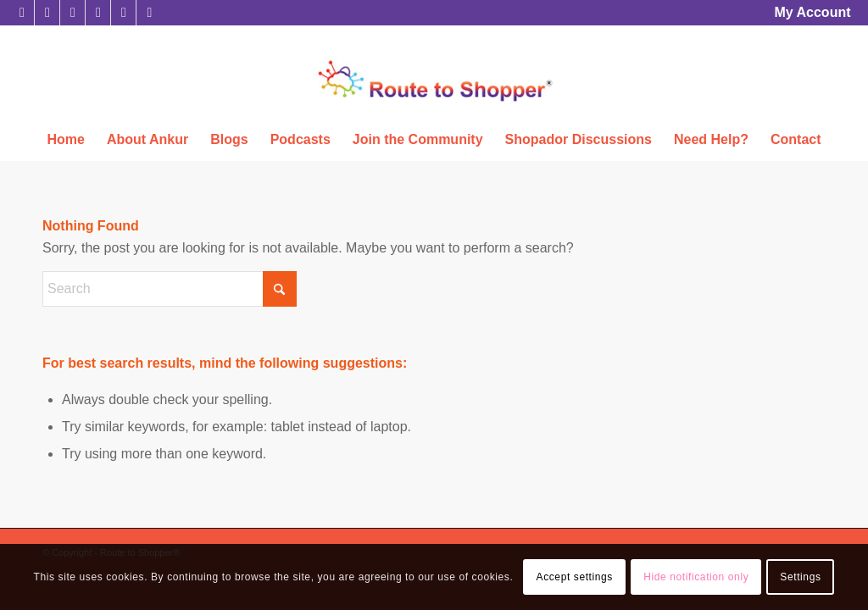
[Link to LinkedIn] (72, 13)
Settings (800, 577)
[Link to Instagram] (98, 13)
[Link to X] (22, 13)
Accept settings (575, 577)
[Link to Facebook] (47, 13)
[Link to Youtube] (123, 13)
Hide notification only (696, 577)
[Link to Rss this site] (149, 13)
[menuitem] (808, 13)
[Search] (170, 289)
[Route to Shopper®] (434, 100)
